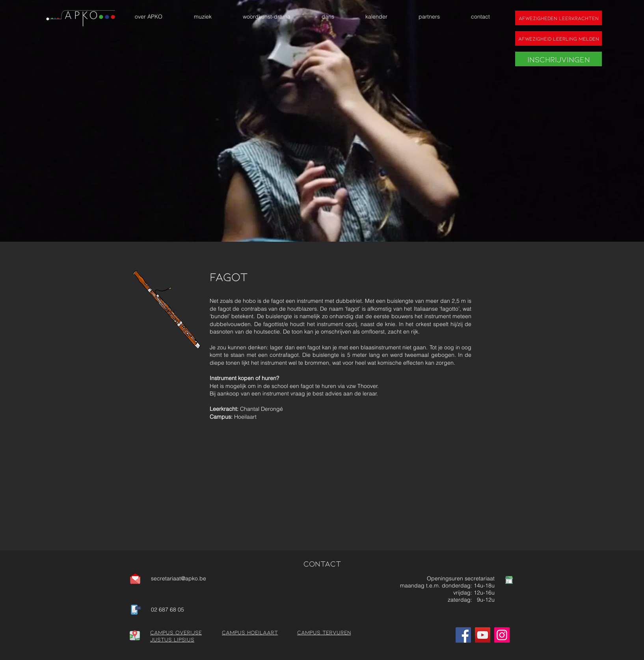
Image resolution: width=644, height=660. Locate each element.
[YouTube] (483, 635)
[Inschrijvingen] (558, 59)
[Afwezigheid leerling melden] (558, 38)
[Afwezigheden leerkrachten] (558, 18)
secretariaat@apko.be (179, 578)
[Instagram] (502, 635)
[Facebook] (463, 635)
